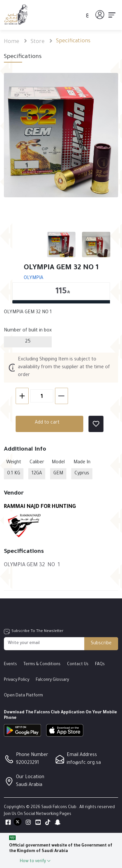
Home (12, 42)
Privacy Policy (17, 680)
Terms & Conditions (42, 665)
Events (10, 665)
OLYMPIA (24, 278)
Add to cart (37, 423)
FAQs (100, 665)
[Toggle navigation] (112, 15)
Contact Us (78, 665)
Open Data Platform (23, 696)
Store (38, 42)
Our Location (30, 777)
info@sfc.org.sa (84, 763)
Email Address (82, 755)
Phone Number (32, 755)
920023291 (27, 763)
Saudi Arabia (29, 785)
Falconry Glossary (52, 680)
